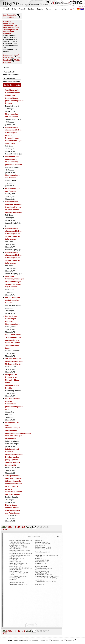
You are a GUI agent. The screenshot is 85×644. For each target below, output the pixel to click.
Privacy (49, 9)
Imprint (40, 9)
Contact (31, 9)
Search (6, 9)
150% (4, 530)
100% (9, 527)
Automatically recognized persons (11, 73)
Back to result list (10, 15)
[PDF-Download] (12, 59)
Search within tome (10, 17)
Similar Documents (12, 85)
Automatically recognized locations (11, 80)
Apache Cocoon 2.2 (40, 640)
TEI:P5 (71, 640)
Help (14, 9)
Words (6, 68)
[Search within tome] (11, 55)
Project (22, 9)
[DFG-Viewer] (8, 58)
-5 (22, 527)
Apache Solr (58, 640)
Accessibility (61, 9)
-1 (25, 527)
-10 (19, 527)
